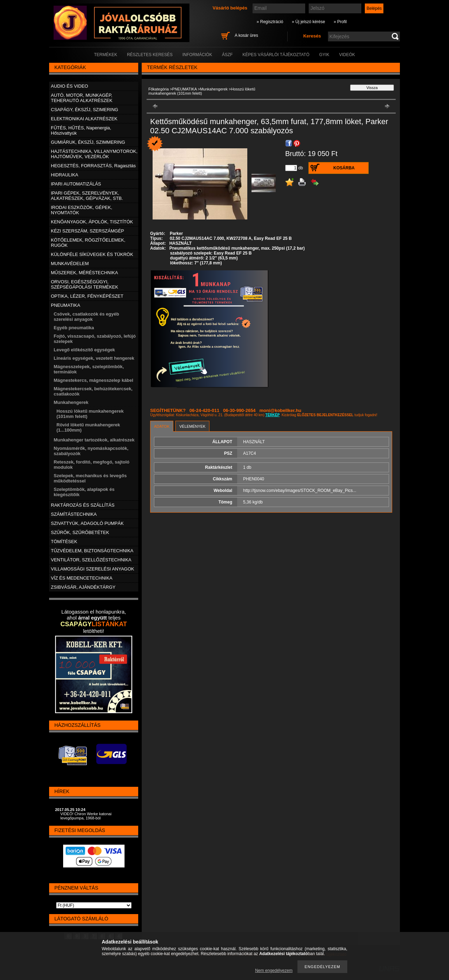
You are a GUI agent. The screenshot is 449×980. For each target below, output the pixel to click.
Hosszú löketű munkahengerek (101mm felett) (202, 91)
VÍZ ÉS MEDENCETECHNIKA (82, 578)
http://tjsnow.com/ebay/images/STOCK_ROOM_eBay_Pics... (300, 491)
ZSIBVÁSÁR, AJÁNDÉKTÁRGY (83, 587)
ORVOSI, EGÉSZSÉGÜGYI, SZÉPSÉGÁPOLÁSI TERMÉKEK (85, 284)
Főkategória (159, 89)
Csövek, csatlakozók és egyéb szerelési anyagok (86, 317)
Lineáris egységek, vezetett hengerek (94, 358)
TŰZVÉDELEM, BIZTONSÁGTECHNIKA (92, 551)
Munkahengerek (214, 89)
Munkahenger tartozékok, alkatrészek (94, 440)
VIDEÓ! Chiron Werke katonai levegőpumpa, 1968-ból (86, 816)
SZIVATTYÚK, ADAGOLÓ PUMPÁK (87, 523)
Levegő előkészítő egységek (84, 350)
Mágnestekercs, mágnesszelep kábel (93, 380)
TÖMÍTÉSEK (64, 542)
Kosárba (344, 168)
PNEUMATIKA (185, 89)
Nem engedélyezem (274, 971)
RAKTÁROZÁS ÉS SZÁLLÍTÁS (83, 505)
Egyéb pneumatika (74, 328)
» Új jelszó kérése (309, 22)
